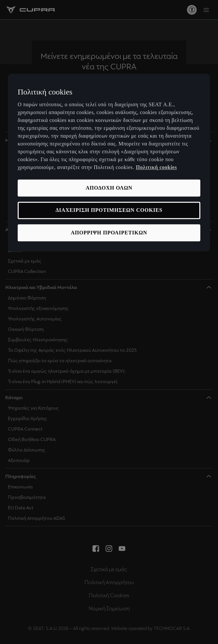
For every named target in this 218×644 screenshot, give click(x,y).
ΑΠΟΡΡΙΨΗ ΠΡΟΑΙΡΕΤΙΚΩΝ (109, 233)
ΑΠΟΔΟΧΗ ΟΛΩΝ (109, 188)
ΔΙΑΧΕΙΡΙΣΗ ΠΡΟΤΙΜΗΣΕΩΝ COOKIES (109, 210)
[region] (109, 163)
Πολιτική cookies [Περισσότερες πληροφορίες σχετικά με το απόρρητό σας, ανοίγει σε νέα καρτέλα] (156, 167)
